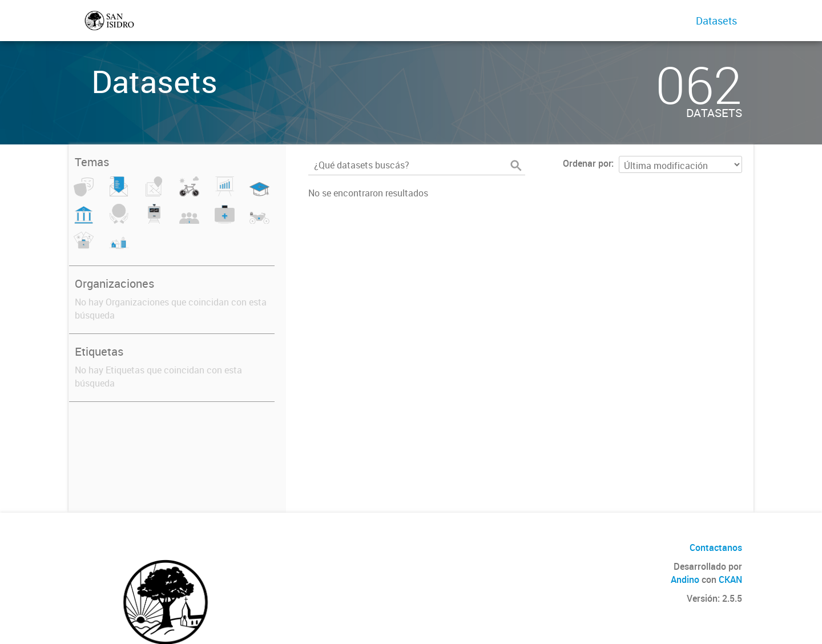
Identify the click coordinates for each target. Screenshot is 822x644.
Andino (685, 579)
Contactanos (716, 548)
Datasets (716, 21)
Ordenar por (587, 163)
